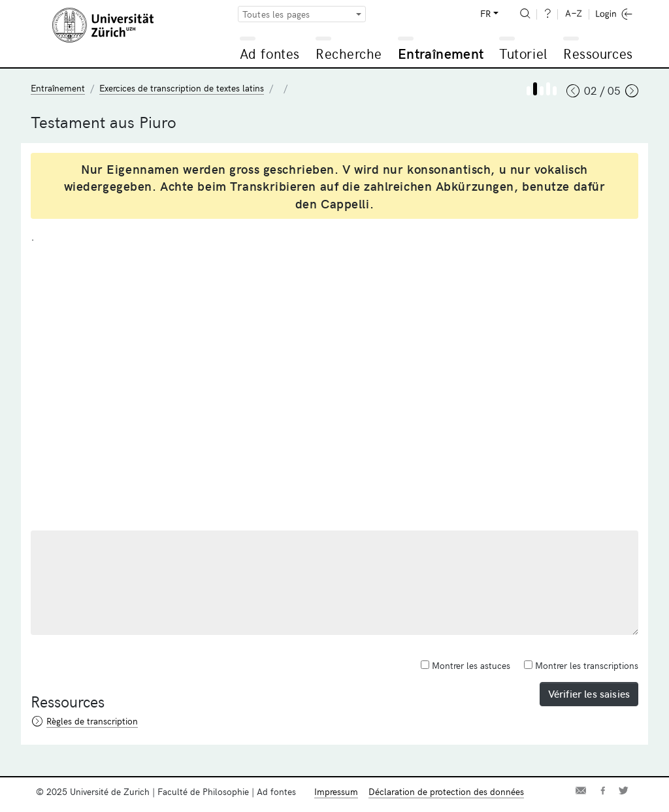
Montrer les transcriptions (581, 665)
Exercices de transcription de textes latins (182, 88)
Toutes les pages (276, 14)
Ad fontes (270, 53)
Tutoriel (523, 53)
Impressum (336, 791)
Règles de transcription (92, 721)
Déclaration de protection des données (446, 791)
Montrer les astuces (465, 665)
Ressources (598, 53)
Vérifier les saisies (589, 693)
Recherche (349, 53)
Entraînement (441, 53)
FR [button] (485, 13)
